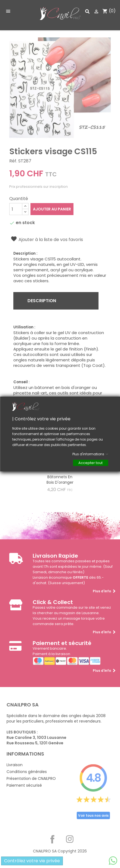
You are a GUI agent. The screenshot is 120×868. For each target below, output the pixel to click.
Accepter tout (90, 463)
